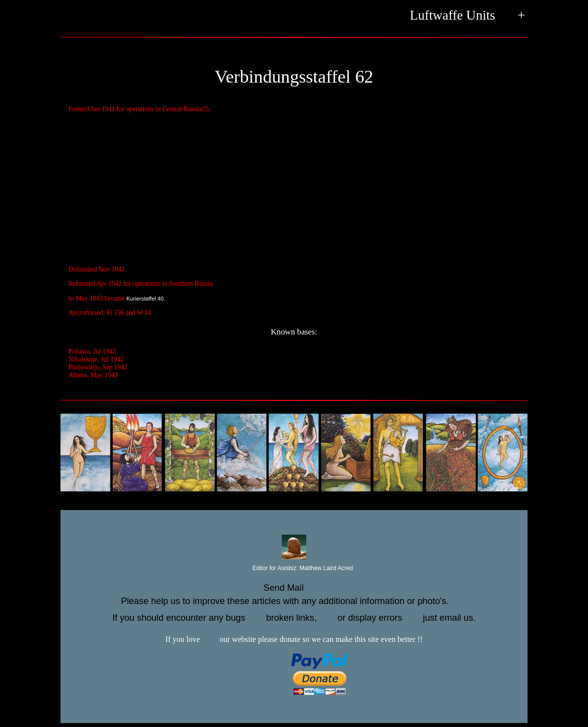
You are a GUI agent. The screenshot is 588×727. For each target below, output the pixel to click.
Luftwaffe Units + (468, 16)
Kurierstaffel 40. (146, 299)
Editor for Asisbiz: (294, 569)
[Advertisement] (294, 190)
